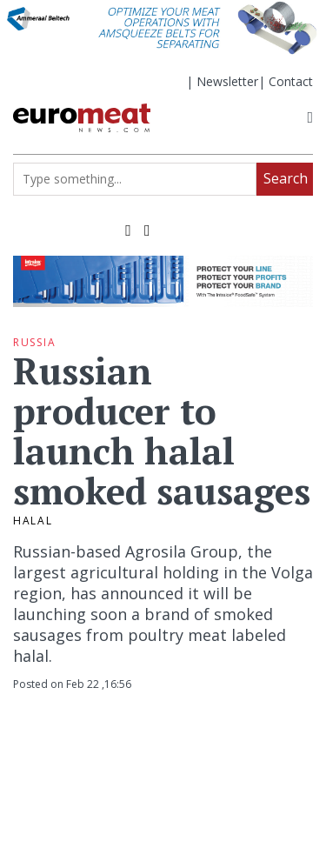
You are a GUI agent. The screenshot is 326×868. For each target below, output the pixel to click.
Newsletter (227, 81)
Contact (291, 81)
